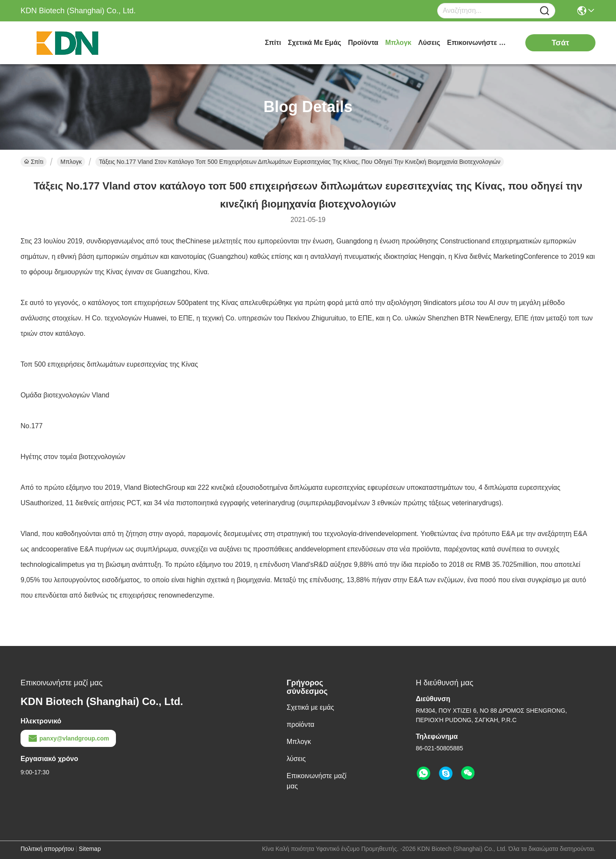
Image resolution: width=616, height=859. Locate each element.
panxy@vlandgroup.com (68, 738)
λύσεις (429, 43)
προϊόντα (363, 43)
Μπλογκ (398, 43)
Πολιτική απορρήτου (47, 849)
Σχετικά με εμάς (315, 43)
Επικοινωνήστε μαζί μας (479, 43)
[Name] (545, 11)
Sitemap (90, 849)
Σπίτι (273, 43)
